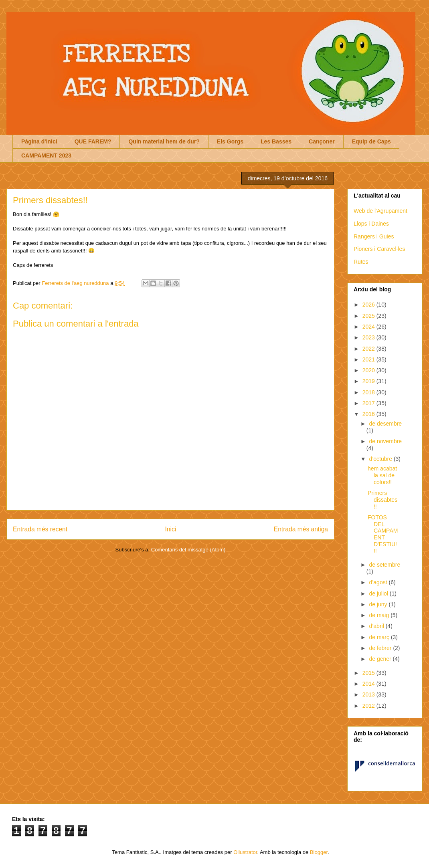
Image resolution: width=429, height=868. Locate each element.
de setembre (384, 565)
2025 (369, 316)
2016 (369, 414)
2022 (369, 349)
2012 (369, 706)
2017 (369, 403)
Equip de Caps (371, 141)
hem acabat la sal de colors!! (382, 475)
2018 (369, 392)
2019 (369, 381)
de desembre (385, 424)
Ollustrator (245, 852)
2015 (369, 673)
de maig (380, 615)
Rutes (361, 262)
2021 (369, 359)
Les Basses (276, 141)
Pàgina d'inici (39, 141)
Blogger (319, 852)
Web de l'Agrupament (380, 211)
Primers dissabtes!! (382, 500)
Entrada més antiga (301, 529)
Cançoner (322, 141)
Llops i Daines (371, 224)
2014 (369, 684)
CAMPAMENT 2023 (46, 155)
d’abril (377, 626)
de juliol (379, 593)
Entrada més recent (40, 529)
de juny (379, 604)
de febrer (381, 648)
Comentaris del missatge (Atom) (188, 550)
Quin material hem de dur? (164, 141)
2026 (369, 305)
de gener (381, 659)
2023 (369, 337)
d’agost (379, 582)
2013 (369, 694)
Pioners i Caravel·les (379, 249)
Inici (171, 529)
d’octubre (381, 459)
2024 (369, 327)
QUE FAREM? (93, 141)
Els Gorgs (230, 141)
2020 (369, 370)
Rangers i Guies (374, 236)
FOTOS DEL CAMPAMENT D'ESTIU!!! (383, 534)
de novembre (385, 441)
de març (380, 637)
